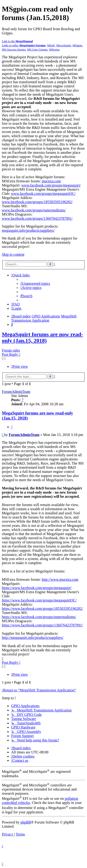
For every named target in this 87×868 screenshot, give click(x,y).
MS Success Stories (14, 49)
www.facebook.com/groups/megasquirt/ (51, 185)
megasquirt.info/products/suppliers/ (28, 230)
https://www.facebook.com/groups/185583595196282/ (42, 609)
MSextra (54, 49)
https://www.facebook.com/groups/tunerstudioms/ (39, 617)
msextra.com (51, 181)
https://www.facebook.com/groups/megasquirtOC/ (39, 600)
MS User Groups (37, 49)
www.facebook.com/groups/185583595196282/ (37, 202)
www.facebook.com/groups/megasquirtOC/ (43, 194)
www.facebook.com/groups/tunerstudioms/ (34, 210)
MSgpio (77, 45)
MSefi (51, 45)
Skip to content (13, 254)
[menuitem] (35, 283)
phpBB (26, 822)
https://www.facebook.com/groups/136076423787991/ (42, 625)
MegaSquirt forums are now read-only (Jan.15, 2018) (42, 337)
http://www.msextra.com (60, 579)
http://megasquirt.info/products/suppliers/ (33, 638)
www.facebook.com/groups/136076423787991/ (37, 218)
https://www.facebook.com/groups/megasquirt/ (37, 588)
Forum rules (11, 350)
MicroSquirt (64, 45)
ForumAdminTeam (16, 392)
